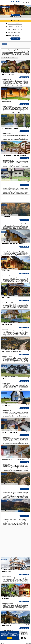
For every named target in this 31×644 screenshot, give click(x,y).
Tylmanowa (4, 62)
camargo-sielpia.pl (15, 1)
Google (17, 632)
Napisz (30, 644)
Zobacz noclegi (24, 77)
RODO (2, 636)
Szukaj (16, 39)
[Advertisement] (15, 541)
